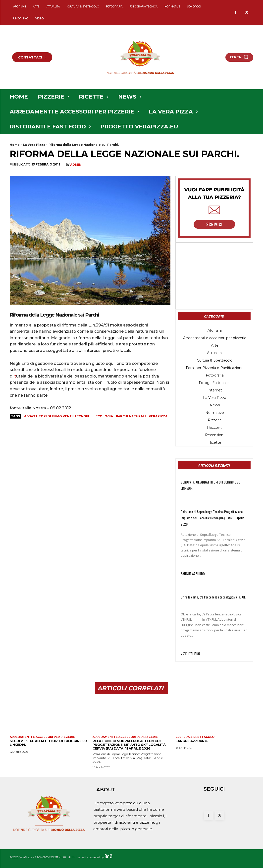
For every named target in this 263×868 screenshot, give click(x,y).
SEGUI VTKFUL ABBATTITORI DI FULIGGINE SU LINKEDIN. (48, 743)
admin (76, 165)
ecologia (104, 416)
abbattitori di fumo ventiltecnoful (58, 416)
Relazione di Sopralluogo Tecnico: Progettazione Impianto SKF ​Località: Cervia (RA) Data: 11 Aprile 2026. (212, 518)
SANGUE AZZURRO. (193, 573)
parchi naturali (131, 416)
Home (15, 145)
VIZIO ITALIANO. (191, 653)
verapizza (158, 416)
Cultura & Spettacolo (195, 737)
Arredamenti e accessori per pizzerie (42, 737)
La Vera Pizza (34, 145)
